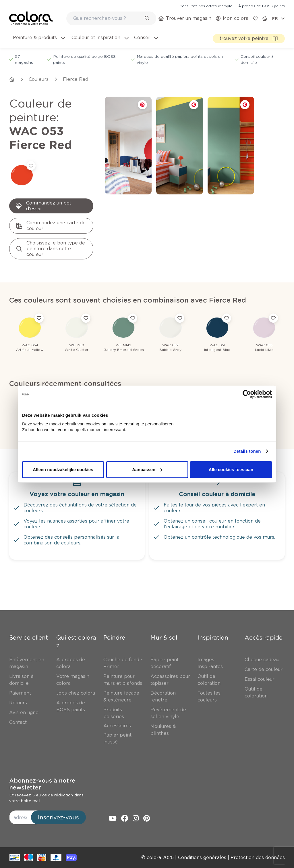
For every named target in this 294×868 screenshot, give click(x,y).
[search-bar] (108, 18)
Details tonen (247, 451)
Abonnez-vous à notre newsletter (42, 784)
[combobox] (111, 18)
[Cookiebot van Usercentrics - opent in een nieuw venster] (247, 394)
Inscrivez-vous (58, 817)
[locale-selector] (278, 18)
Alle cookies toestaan (231, 469)
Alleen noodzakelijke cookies (63, 469)
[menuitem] (38, 41)
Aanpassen (147, 469)
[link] (206, 6)
